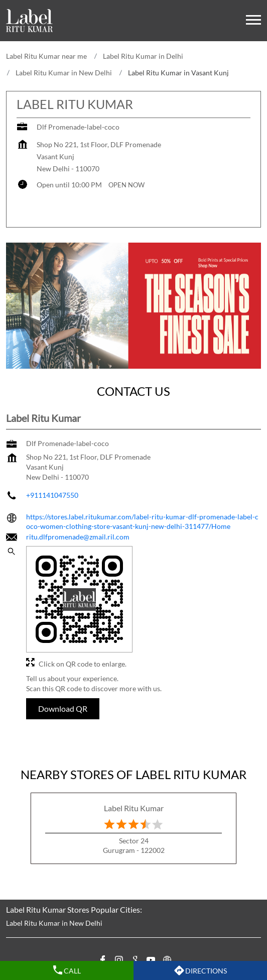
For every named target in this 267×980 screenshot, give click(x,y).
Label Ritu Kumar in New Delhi (54, 923)
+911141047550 (52, 495)
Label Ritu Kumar (134, 808)
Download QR (63, 709)
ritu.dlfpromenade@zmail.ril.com (78, 537)
